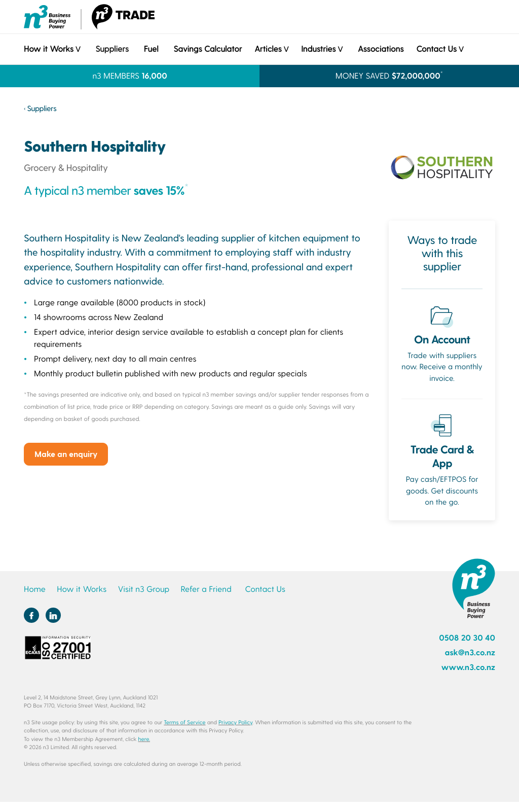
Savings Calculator (208, 49)
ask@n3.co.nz (470, 652)
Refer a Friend (206, 589)
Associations (381, 49)
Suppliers (112, 49)
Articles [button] (268, 49)
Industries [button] (318, 49)
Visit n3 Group (143, 589)
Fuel (151, 49)
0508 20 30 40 (467, 638)
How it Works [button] (49, 49)
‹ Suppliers (40, 108)
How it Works (82, 589)
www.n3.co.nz (468, 667)
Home (35, 589)
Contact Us (265, 589)
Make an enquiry (66, 454)
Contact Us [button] (436, 49)
